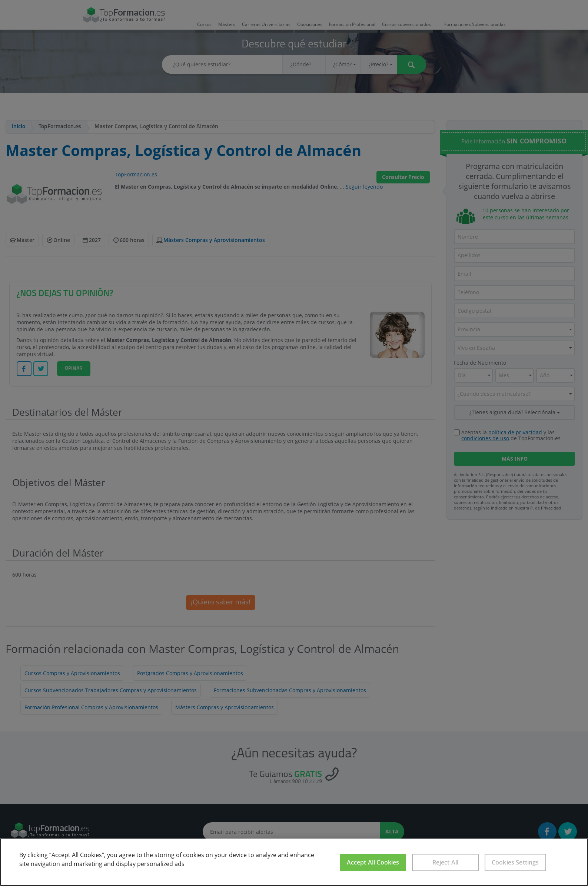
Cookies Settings (515, 862)
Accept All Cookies (373, 862)
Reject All (446, 862)
